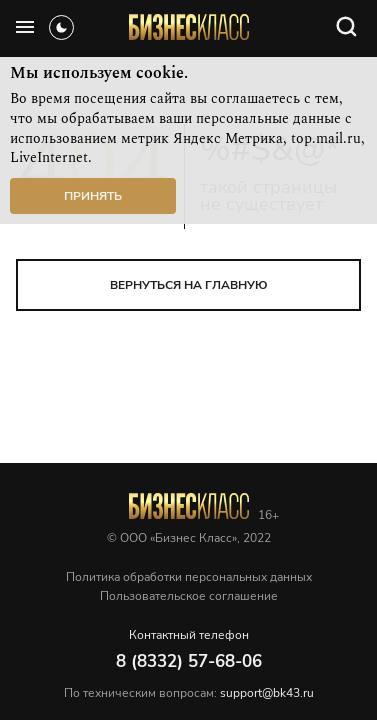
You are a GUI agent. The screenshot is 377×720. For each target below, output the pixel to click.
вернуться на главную (189, 285)
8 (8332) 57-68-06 (189, 661)
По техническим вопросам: (189, 693)
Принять (93, 196)
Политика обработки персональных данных (189, 577)
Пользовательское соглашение (189, 596)
